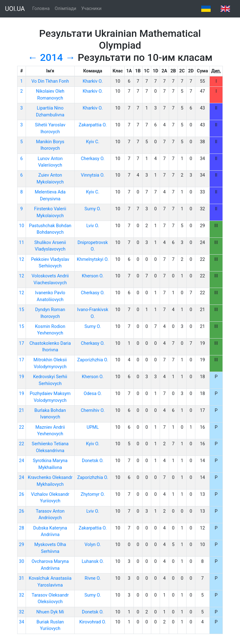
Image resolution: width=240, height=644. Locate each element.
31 (22, 578)
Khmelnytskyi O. (93, 259)
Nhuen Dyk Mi (50, 612)
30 (22, 561)
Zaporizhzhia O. (93, 360)
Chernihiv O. (92, 410)
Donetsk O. (93, 461)
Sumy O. (92, 209)
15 (22, 310)
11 (22, 243)
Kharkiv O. (93, 81)
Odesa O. (93, 394)
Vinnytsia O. (93, 175)
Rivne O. (93, 578)
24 (22, 461)
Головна (41, 9)
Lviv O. (93, 226)
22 (22, 427)
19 (22, 377)
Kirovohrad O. (93, 622)
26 (22, 494)
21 (22, 410)
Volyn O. (93, 545)
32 (22, 595)
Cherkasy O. (93, 159)
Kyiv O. (93, 444)
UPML (93, 427)
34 (22, 622)
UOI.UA (15, 9)
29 (22, 545)
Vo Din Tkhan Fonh (50, 81)
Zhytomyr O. (93, 494)
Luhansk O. (92, 561)
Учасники (91, 9)
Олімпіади (65, 9)
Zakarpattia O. (93, 125)
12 (22, 259)
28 (22, 528)
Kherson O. (93, 276)
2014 (51, 57)
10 (22, 226)
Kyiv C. (93, 142)
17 (22, 343)
